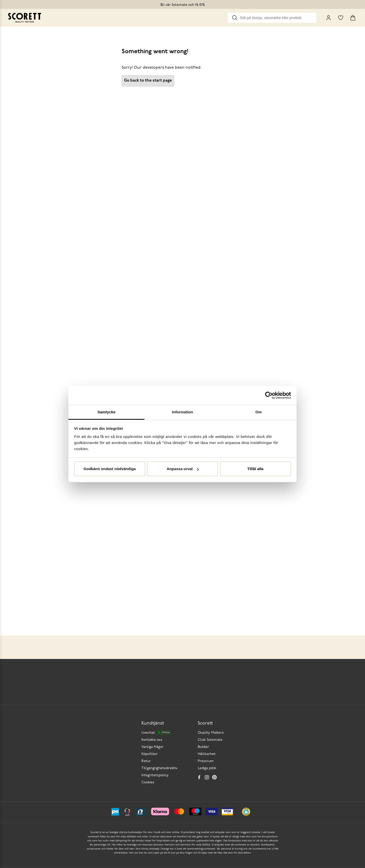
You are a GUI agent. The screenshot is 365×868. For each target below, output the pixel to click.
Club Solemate (210, 740)
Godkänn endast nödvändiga (110, 469)
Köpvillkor (150, 754)
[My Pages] (328, 18)
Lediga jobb (207, 768)
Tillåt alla (255, 469)
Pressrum (206, 761)
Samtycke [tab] (107, 412)
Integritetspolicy (155, 775)
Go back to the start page (148, 81)
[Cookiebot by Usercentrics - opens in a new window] (269, 395)
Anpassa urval (183, 469)
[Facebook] (199, 777)
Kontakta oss (152, 740)
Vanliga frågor (152, 747)
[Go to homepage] (25, 18)
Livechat (156, 732)
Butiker (203, 747)
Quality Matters (211, 733)
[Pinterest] (214, 777)
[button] (246, 812)
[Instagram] (207, 777)
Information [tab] (182, 412)
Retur (146, 761)
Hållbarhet (207, 754)
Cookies (148, 782)
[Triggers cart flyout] (353, 18)
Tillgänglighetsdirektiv (159, 768)
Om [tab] (258, 412)
